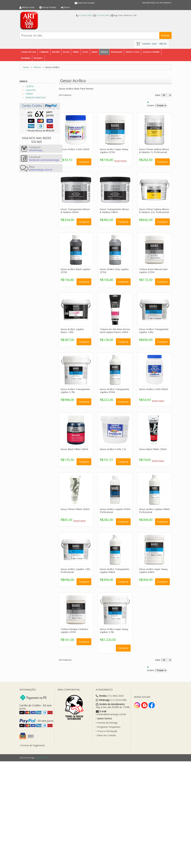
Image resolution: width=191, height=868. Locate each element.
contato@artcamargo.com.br (111, 714)
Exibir (158, 95)
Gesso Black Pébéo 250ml (153, 449)
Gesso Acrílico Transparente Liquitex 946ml (114, 571)
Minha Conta (28, 7)
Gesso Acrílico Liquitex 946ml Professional (154, 511)
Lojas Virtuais (42, 758)
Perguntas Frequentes (108, 727)
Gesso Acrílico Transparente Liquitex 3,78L (75, 391)
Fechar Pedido (49, 7)
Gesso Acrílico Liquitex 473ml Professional (115, 511)
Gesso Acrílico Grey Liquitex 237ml (114, 271)
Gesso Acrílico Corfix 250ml (75, 149)
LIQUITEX (31, 90)
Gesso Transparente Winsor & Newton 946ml (114, 211)
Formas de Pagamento (32, 745)
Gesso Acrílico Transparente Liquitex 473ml (114, 391)
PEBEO (29, 94)
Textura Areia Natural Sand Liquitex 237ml (153, 271)
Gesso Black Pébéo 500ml (74, 449)
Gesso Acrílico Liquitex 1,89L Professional (76, 571)
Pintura (37, 67)
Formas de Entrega (107, 723)
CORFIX (30, 86)
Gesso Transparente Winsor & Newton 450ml (75, 211)
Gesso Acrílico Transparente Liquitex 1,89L (154, 331)
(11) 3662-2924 (85, 15)
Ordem (151, 105)
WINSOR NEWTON (36, 98)
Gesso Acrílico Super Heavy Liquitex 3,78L (114, 631)
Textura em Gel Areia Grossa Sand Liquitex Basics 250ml (115, 331)
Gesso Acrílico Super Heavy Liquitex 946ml (153, 571)
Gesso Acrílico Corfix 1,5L (113, 449)
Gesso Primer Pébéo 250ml (75, 509)
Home (26, 67)
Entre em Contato (86, 3)
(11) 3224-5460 (102, 15)
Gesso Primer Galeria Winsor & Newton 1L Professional (154, 151)
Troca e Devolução (107, 731)
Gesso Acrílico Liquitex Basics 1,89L (72, 331)
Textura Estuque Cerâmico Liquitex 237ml (74, 631)
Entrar (67, 7)
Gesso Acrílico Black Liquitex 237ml (75, 271)
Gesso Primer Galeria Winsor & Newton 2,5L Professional (154, 211)
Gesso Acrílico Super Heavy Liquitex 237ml (114, 151)
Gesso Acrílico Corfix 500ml (153, 389)
